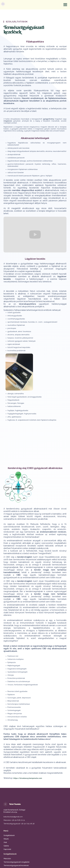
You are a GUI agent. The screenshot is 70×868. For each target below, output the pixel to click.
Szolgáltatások (9, 835)
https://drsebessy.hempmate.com (28, 778)
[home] (2, 4)
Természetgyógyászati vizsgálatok (17, 862)
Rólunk (6, 839)
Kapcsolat (7, 849)
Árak (5, 842)
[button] (65, 5)
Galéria (6, 846)
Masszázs (7, 859)
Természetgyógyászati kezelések (16, 865)
